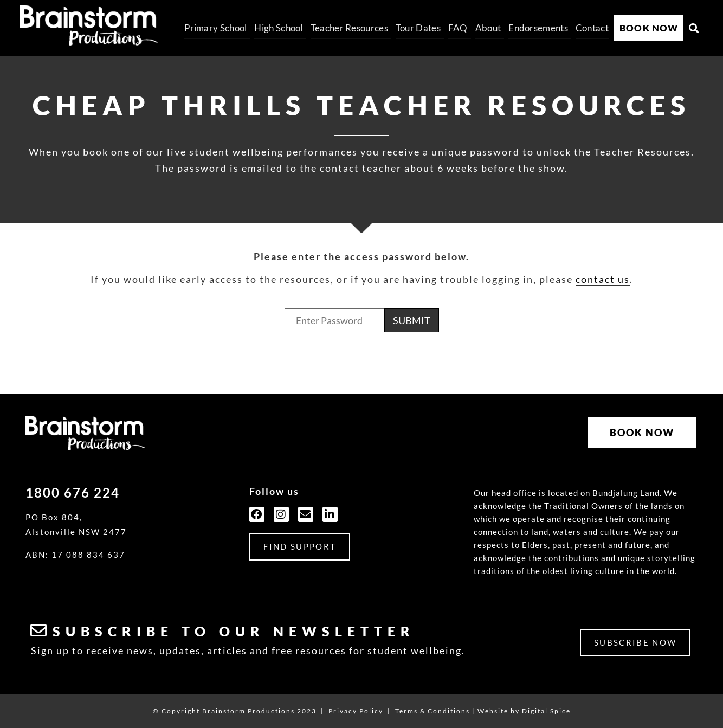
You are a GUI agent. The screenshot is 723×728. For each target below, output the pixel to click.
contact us (603, 279)
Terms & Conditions (432, 708)
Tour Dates (418, 28)
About (488, 28)
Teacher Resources (349, 28)
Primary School (215, 28)
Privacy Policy (356, 708)
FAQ (458, 28)
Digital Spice (546, 708)
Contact (592, 28)
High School (278, 28)
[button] (694, 28)
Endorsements (538, 28)
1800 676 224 (73, 490)
